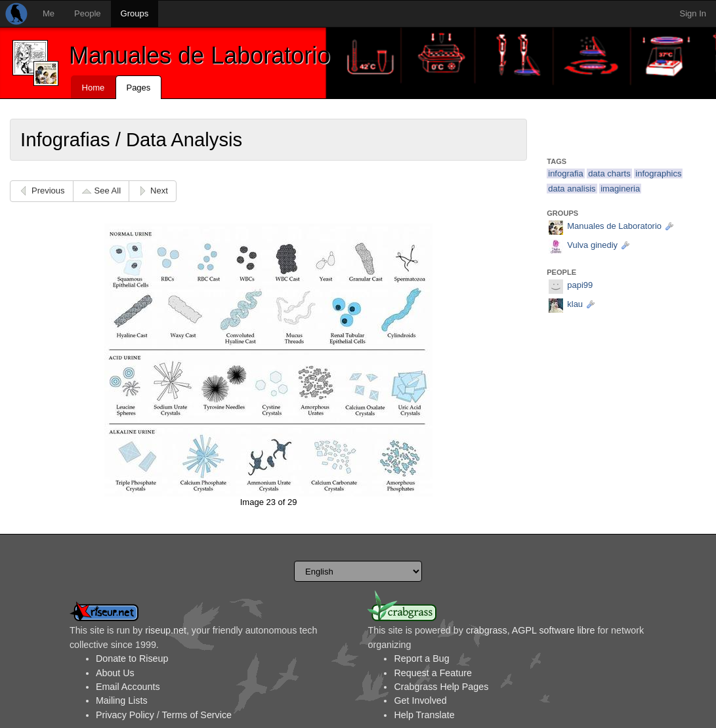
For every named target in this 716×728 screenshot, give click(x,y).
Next (159, 191)
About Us (115, 673)
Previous (48, 191)
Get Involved (420, 700)
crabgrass (487, 630)
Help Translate (424, 715)
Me (49, 13)
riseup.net (166, 630)
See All (108, 191)
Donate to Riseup (132, 658)
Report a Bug (421, 658)
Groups (135, 13)
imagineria (620, 189)
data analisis (572, 189)
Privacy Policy (125, 715)
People (87, 13)
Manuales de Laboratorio (200, 55)
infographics (658, 173)
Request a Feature (432, 673)
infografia (565, 173)
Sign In (693, 13)
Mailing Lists (122, 700)
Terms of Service (197, 715)
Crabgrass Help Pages (441, 687)
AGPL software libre (554, 630)
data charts (609, 173)
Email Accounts (128, 687)
